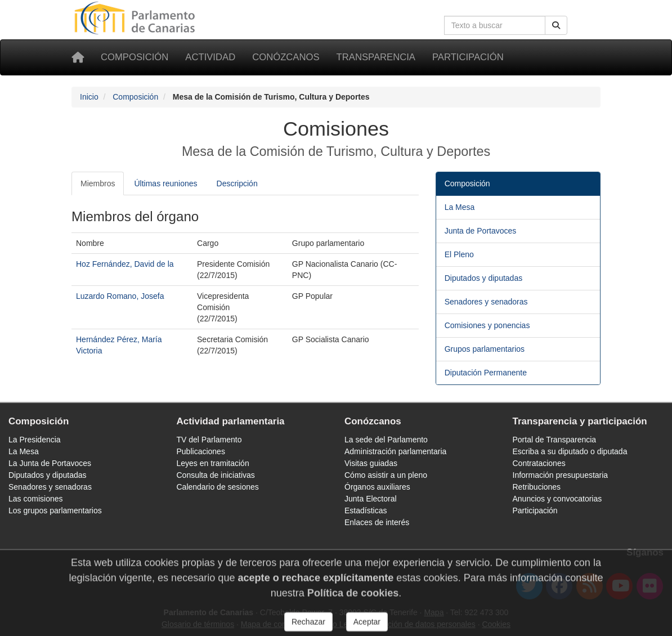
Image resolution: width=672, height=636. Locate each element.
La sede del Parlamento (386, 440)
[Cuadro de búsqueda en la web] (495, 25)
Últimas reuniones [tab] (165, 183)
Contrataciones (539, 463)
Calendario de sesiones (218, 487)
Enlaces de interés (377, 522)
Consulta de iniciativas (216, 475)
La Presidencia (35, 440)
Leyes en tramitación (213, 463)
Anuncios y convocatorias (557, 499)
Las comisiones (36, 499)
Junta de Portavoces (481, 231)
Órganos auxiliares (377, 487)
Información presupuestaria (561, 475)
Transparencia (376, 57)
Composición (135, 57)
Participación (468, 57)
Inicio (89, 97)
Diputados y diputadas (484, 278)
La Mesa (460, 207)
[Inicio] (78, 57)
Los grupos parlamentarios (55, 510)
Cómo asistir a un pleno (386, 475)
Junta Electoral (371, 499)
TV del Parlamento (209, 440)
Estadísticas (366, 510)
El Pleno (459, 254)
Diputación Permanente (486, 373)
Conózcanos (286, 57)
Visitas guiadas (371, 463)
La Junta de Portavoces (50, 463)
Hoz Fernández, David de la (125, 264)
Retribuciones (537, 487)
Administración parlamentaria (395, 451)
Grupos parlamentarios (485, 349)
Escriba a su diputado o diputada (570, 451)
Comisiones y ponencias (487, 325)
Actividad (210, 57)
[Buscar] (556, 25)
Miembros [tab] (98, 183)
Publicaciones (201, 451)
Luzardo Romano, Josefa (120, 296)
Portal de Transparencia (555, 440)
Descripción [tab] (237, 183)
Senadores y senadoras (486, 302)
